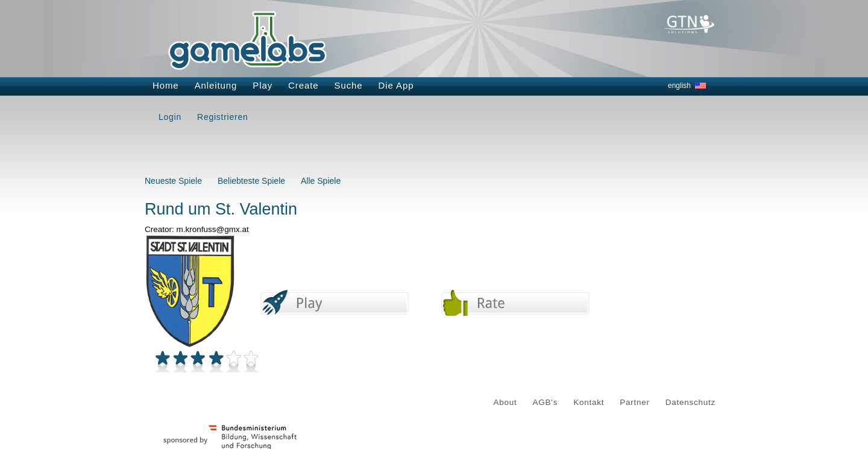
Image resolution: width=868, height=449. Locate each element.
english (679, 86)
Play (263, 85)
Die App (396, 85)
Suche (349, 85)
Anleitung (216, 85)
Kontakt (589, 402)
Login (170, 117)
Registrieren (222, 117)
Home (166, 85)
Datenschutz (690, 402)
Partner (635, 402)
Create (303, 85)
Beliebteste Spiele (251, 181)
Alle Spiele (321, 181)
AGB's (546, 402)
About (505, 402)
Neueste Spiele (173, 181)
